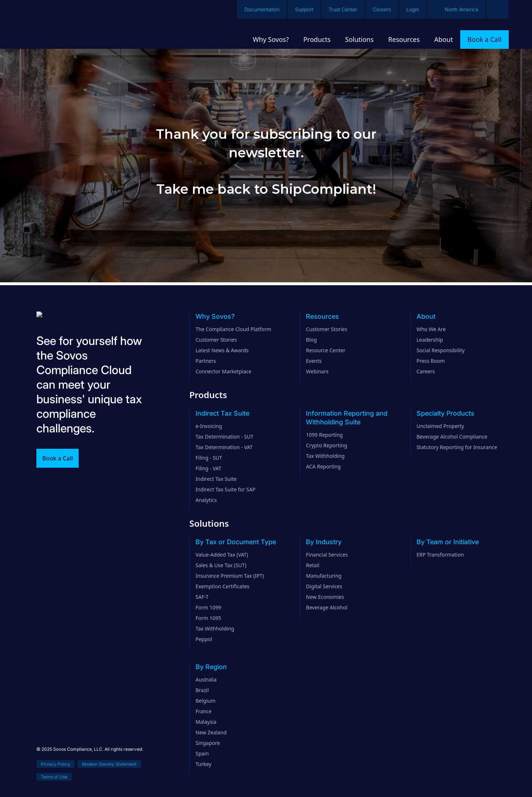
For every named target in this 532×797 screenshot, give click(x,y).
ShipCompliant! (324, 189)
